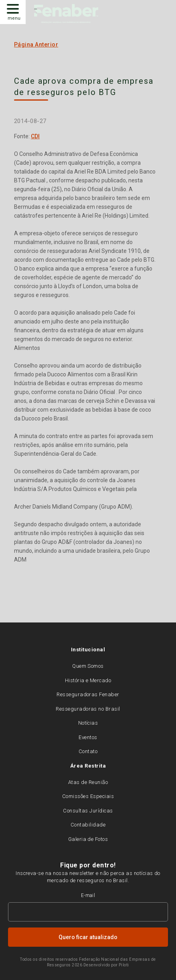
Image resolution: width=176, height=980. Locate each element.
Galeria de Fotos (88, 839)
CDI (35, 136)
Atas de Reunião (88, 782)
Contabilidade (88, 825)
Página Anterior (36, 44)
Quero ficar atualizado (88, 937)
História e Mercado (88, 680)
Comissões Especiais (88, 796)
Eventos (88, 737)
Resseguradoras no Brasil (88, 709)
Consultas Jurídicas (88, 811)
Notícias (88, 723)
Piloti (124, 965)
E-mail (88, 895)
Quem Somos (88, 666)
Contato (88, 751)
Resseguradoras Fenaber (88, 694)
